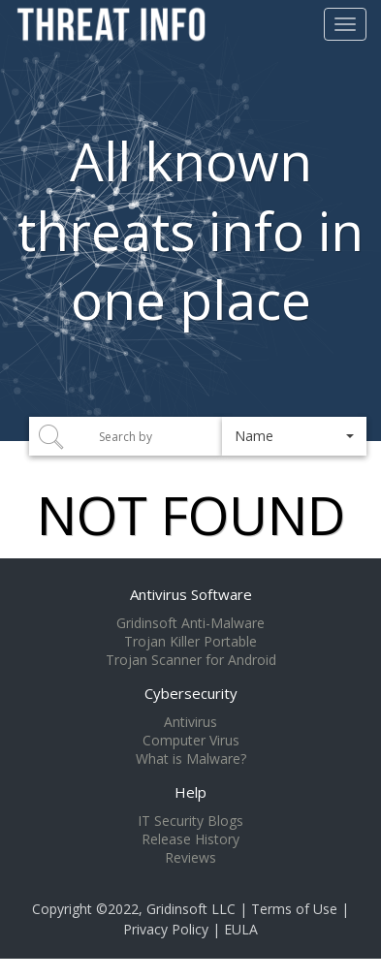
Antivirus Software (191, 594)
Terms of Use (294, 909)
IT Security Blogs (190, 821)
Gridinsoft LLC (191, 909)
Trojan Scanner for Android (191, 660)
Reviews (190, 858)
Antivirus (190, 722)
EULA (241, 929)
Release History (190, 839)
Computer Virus (191, 741)
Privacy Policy (166, 929)
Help (190, 792)
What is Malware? (191, 759)
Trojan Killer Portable (190, 642)
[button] (294, 436)
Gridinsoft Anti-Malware (190, 623)
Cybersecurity (191, 693)
